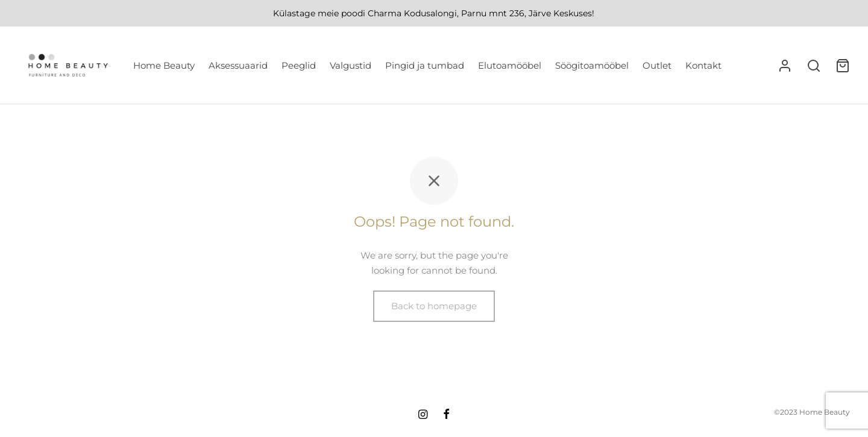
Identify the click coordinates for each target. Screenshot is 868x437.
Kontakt (703, 65)
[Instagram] (423, 415)
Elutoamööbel (510, 65)
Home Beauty (164, 65)
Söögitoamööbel (592, 65)
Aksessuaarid (238, 65)
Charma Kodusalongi (412, 13)
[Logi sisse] (785, 66)
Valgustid (351, 65)
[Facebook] (446, 415)
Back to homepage (434, 306)
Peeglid (299, 65)
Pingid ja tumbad (425, 65)
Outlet (657, 65)
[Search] (814, 66)
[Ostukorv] (843, 66)
